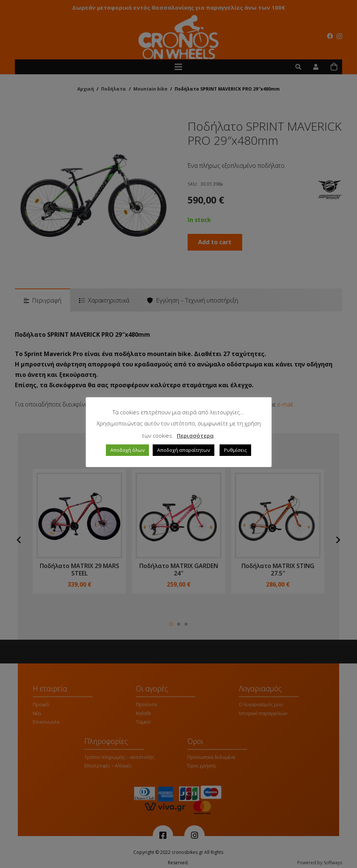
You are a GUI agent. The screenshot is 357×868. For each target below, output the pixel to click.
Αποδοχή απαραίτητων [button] (184, 450)
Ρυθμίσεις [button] (235, 450)
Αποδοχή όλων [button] (127, 450)
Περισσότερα (195, 435)
